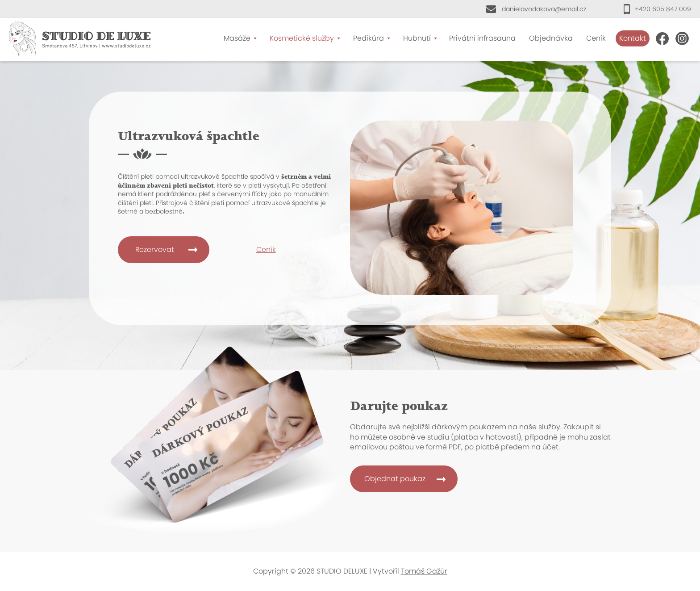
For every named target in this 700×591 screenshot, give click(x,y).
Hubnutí (417, 38)
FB (662, 38)
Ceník (596, 38)
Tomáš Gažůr (424, 571)
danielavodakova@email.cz (544, 9)
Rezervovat (155, 249)
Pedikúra (369, 38)
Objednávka (551, 38)
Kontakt (633, 38)
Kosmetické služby (302, 38)
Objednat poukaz (395, 479)
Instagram (682, 38)
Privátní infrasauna (482, 38)
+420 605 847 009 (663, 9)
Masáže (237, 38)
